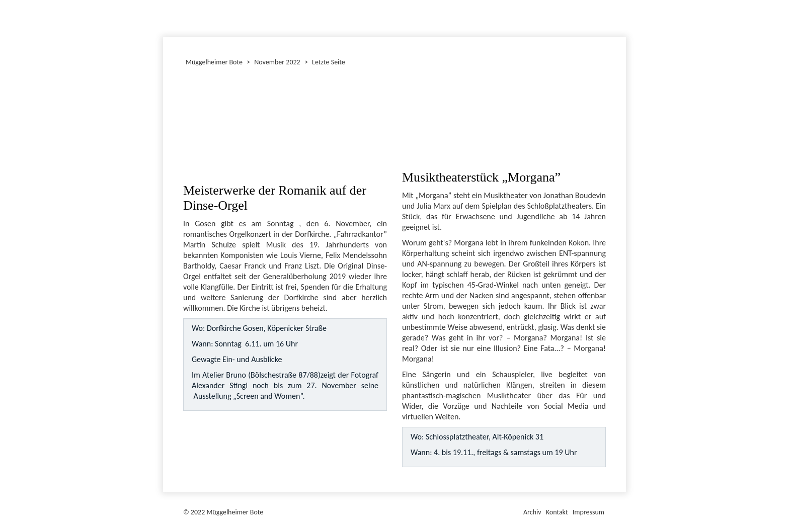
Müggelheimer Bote (621, 1)
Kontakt (557, 512)
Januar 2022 (165, 17)
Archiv (532, 512)
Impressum (588, 512)
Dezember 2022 (168, 17)
